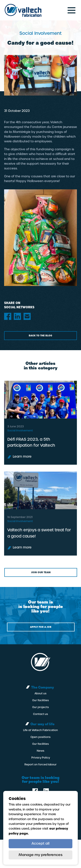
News (40, 751)
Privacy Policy (41, 758)
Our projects (40, 707)
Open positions (40, 737)
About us (40, 693)
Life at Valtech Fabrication (40, 730)
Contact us (40, 714)
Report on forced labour (40, 765)
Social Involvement (20, 437)
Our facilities (40, 700)
